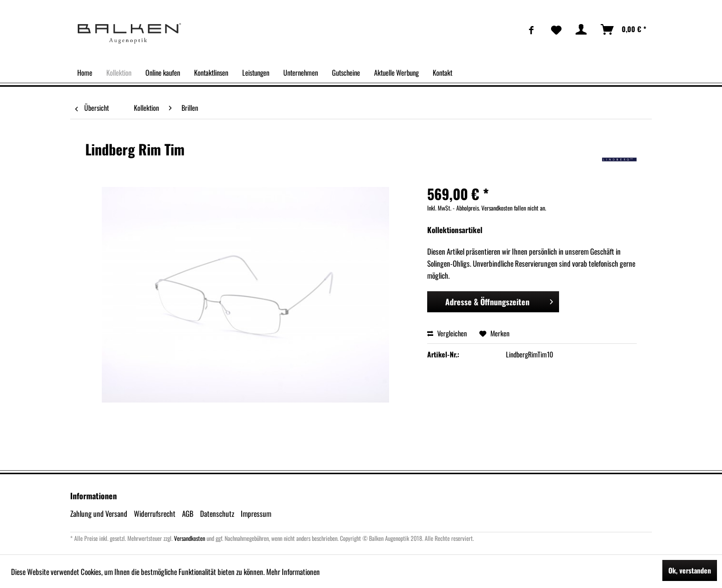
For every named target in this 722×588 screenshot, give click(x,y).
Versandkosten (190, 538)
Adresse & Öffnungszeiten (499, 301)
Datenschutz (217, 513)
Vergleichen (447, 333)
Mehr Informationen (293, 571)
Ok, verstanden (690, 570)
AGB (188, 513)
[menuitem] (531, 30)
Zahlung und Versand (99, 513)
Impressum (256, 513)
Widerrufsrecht (155, 513)
